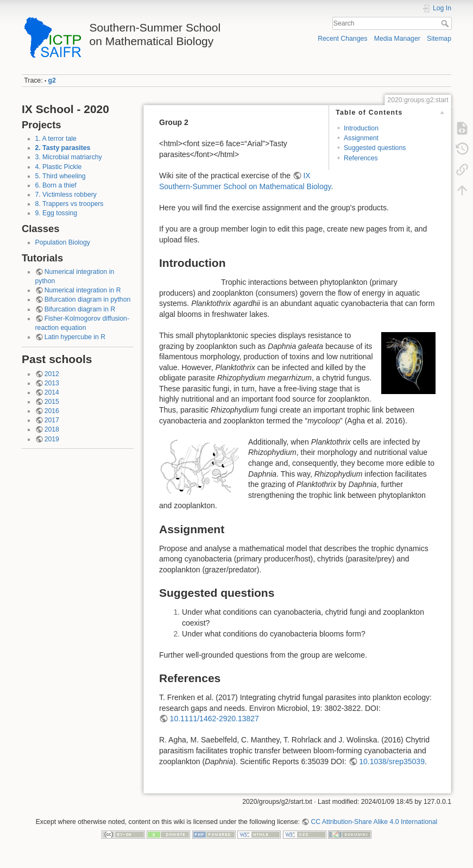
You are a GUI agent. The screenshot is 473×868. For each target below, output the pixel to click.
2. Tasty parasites (63, 148)
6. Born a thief (56, 185)
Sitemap (439, 39)
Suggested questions (375, 148)
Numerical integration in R (83, 290)
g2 (52, 80)
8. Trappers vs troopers (70, 204)
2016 (52, 411)
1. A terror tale (56, 139)
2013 (52, 383)
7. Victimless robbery (66, 195)
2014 (52, 392)
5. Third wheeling (61, 176)
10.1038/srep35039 (392, 761)
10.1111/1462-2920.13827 (215, 719)
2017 (52, 420)
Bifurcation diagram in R (80, 309)
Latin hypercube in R (75, 337)
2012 (52, 374)
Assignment (361, 138)
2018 (52, 429)
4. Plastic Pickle (59, 167)
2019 (52, 439)
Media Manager (397, 39)
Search (446, 23)
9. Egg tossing (56, 213)
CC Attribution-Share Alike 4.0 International (374, 822)
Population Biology (63, 242)
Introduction (361, 128)
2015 (52, 402)
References (361, 158)
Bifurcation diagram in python (88, 299)
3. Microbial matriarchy (69, 157)
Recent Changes (342, 39)
